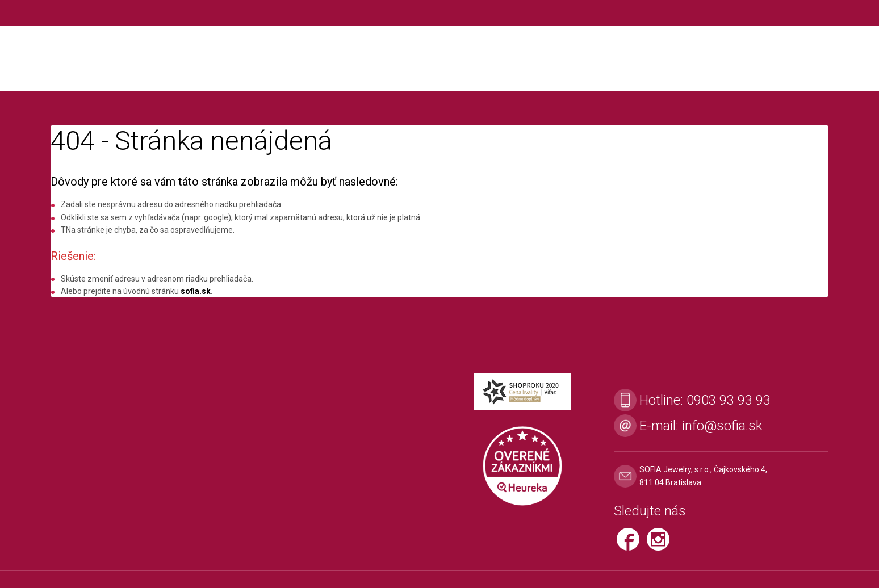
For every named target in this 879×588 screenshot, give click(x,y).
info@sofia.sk (722, 426)
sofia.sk (196, 291)
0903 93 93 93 (729, 400)
